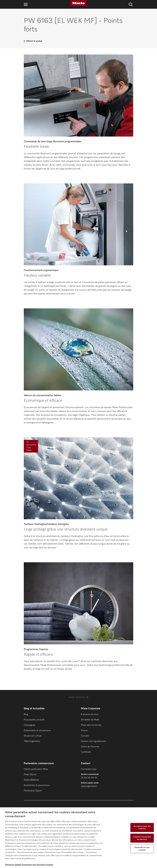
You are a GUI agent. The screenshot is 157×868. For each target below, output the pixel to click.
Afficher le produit (34, 41)
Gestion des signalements (94, 741)
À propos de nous (90, 714)
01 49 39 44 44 (89, 778)
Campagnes (30, 725)
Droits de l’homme (90, 747)
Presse (84, 731)
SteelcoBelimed (31, 780)
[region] (78, 838)
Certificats (86, 752)
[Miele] (78, 3)
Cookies (49, 865)
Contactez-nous (89, 769)
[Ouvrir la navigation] (26, 4)
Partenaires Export (33, 791)
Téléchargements (32, 741)
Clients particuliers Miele (36, 769)
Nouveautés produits (34, 720)
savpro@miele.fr (89, 786)
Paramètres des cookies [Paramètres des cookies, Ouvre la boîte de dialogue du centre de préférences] (142, 849)
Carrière (85, 736)
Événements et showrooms (37, 731)
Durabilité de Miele (90, 720)
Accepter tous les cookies (142, 827)
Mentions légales (13, 865)
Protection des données (33, 865)
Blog (26, 714)
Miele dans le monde (91, 725)
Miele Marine (30, 775)
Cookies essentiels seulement (142, 838)
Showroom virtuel (33, 736)
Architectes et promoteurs (37, 785)
